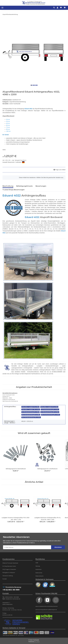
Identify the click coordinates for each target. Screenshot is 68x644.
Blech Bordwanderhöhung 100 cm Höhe (31, 417)
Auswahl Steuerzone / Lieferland (14, 162)
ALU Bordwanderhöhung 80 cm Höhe (31, 412)
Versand (17, 160)
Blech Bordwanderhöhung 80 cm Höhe (51, 415)
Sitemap (38, 566)
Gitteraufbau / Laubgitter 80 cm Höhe (49, 407)
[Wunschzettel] (61, 8)
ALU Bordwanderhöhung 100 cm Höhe (50, 412)
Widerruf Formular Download (10, 563)
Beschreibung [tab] (8, 186)
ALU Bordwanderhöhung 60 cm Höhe (50, 409)
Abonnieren (58, 547)
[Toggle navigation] (2, 8)
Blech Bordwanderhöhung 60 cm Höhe (31, 415)
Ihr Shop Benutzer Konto (9, 566)
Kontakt (5, 579)
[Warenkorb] (65, 8)
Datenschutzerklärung (33, 541)
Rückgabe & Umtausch (9, 573)
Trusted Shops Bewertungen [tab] (14, 190)
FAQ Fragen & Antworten (9, 569)
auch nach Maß (57, 213)
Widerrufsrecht (39, 576)
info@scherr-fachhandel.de (32, 374)
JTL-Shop (37, 642)
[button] (55, 8)
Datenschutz (39, 573)
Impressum (39, 569)
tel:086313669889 (57, 372)
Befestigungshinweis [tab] (24, 186)
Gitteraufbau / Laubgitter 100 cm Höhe (31, 409)
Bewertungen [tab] (41, 186)
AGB (37, 563)
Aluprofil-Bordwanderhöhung (18, 102)
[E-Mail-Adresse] (27, 547)
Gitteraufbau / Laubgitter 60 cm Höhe (30, 407)
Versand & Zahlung (8, 576)
